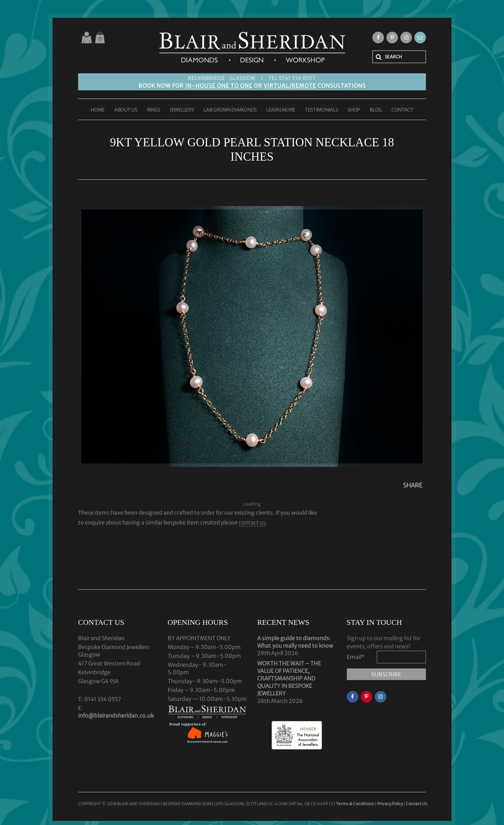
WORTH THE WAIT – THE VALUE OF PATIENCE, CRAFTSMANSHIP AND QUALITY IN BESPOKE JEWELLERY (289, 678)
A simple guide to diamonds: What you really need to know (295, 642)
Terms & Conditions (355, 804)
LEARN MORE (281, 110)
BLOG (376, 110)
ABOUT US (126, 110)
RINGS (154, 110)
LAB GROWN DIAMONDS (230, 110)
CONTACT (402, 110)
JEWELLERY (182, 110)
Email (356, 657)
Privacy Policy (390, 804)
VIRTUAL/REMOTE (290, 86)
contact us (252, 522)
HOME (98, 110)
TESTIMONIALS (321, 110)
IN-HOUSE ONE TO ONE (219, 86)
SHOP (354, 110)
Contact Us (417, 804)
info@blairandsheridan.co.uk (116, 716)
